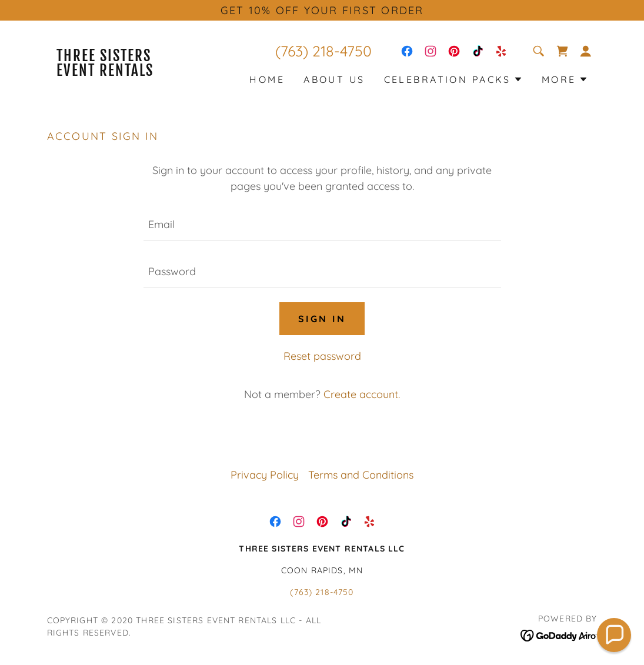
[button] (586, 51)
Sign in (322, 319)
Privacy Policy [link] (265, 475)
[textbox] (322, 225)
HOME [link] (267, 79)
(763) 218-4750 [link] (323, 51)
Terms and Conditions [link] (361, 475)
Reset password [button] (322, 356)
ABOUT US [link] (334, 79)
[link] (116, 72)
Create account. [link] (362, 394)
